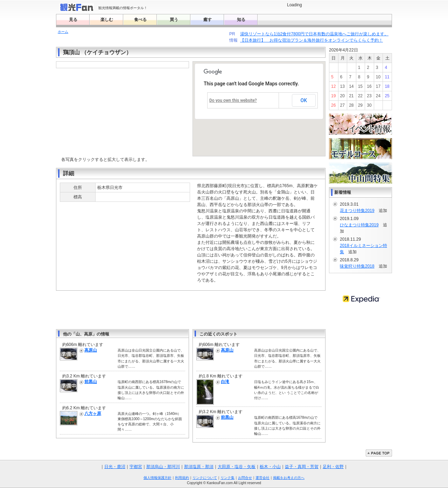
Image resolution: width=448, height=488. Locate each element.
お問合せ (245, 478)
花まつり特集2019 (357, 211)
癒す (208, 20)
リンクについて (205, 478)
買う (174, 20)
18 (387, 86)
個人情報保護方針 (157, 478)
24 (378, 96)
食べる (140, 20)
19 (333, 96)
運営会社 (262, 478)
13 (342, 86)
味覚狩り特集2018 (357, 266)
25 (387, 96)
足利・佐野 (333, 467)
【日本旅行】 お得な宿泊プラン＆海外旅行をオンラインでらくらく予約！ (311, 40)
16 (369, 86)
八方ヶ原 (93, 413)
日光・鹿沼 (115, 467)
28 (351, 105)
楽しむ (107, 20)
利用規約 (182, 478)
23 (369, 96)
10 (378, 77)
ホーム (63, 32)
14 (351, 86)
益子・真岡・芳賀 (302, 467)
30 (369, 105)
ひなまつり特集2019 (359, 225)
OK (304, 100)
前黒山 (91, 382)
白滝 (225, 382)
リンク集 (227, 478)
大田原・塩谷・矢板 (237, 467)
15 (360, 86)
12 (333, 86)
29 (360, 105)
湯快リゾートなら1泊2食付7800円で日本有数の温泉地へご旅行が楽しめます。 (314, 34)
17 (378, 86)
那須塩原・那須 (199, 467)
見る (73, 20)
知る (241, 20)
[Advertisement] (191, 310)
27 (342, 105)
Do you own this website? (233, 100)
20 (342, 96)
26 (333, 105)
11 (387, 77)
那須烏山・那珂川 (163, 467)
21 (351, 96)
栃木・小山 (270, 467)
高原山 (91, 350)
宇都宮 (136, 467)
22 (360, 96)
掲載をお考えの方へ (289, 478)
